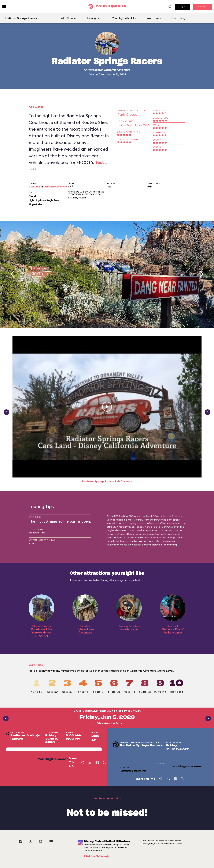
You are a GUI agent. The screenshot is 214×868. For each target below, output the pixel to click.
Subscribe (202, 7)
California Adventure (117, 70)
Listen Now (97, 856)
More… (33, 169)
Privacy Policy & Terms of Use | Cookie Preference (163, 844)
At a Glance (68, 18)
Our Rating (178, 18)
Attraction (94, 70)
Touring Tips (94, 18)
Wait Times (154, 18)
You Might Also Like (124, 18)
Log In (182, 7)
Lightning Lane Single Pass (44, 200)
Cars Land (35, 187)
